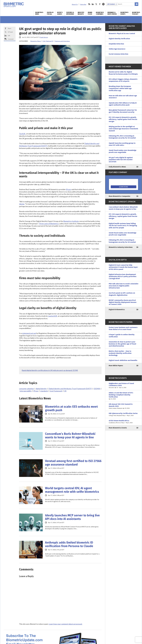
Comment (11, 39)
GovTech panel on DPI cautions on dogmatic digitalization (122, 294)
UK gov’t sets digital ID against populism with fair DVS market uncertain (121, 160)
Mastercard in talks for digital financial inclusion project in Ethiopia (123, 73)
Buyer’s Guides (60, 13)
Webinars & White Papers (112, 13)
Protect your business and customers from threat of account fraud (123, 328)
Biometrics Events (124, 13)
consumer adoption (27, 389)
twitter (96, 4)
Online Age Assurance (117, 49)
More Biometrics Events (118, 428)
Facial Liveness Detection (118, 54)
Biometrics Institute (71, 221)
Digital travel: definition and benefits (123, 360)
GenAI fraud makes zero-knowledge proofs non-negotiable (123, 151)
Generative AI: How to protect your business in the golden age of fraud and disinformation (122, 344)
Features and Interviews (62, 41)
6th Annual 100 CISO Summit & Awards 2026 (124, 406)
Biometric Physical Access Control (122, 34)
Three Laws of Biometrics (49, 224)
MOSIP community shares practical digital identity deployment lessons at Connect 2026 (123, 302)
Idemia (22, 204)
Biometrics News (39, 13)
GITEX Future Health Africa (124, 422)
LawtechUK (53, 316)
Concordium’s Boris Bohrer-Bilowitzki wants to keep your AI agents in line (70, 436)
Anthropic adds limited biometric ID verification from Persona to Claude (69, 544)
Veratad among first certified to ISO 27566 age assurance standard (73, 463)
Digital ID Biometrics (117, 310)
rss (89, 4)
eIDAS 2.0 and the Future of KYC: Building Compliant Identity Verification (124, 396)
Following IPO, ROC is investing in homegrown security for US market (122, 137)
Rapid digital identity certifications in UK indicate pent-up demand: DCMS (50, 370)
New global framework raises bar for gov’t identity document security (123, 111)
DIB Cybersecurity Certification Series (124, 414)
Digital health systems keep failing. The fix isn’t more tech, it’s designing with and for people (123, 226)
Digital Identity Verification (119, 39)
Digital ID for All (50, 13)
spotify (103, 4)
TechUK (22, 134)
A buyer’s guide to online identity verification (122, 336)
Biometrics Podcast (136, 13)
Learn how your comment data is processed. (66, 624)
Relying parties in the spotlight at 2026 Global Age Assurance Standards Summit (123, 129)
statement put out (29, 333)
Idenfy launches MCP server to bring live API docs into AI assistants (72, 517)
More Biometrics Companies (119, 196)
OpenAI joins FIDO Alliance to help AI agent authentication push (123, 104)
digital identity (41, 389)
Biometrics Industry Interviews (121, 247)
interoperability (26, 391)
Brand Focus (90, 13)
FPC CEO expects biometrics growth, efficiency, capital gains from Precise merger (123, 119)
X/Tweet (10, 32)
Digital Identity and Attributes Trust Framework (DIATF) (70, 389)
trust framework (56, 391)
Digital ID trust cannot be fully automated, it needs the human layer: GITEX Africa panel (123, 267)
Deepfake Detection (116, 44)
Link (9, 36)
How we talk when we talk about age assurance (123, 97)
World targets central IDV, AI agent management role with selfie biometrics (72, 490)
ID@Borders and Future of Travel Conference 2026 (124, 386)
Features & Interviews (70, 13)
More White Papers (116, 366)
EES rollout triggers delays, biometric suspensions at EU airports (123, 80)
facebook (100, 4)
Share (9, 28)
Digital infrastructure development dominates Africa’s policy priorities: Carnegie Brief (123, 277)
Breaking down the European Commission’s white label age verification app (120, 88)
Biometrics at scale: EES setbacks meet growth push (71, 408)
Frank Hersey (44, 37)
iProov (68, 189)
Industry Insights (81, 13)
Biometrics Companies (100, 13)
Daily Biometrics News (117, 167)
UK (65, 391)
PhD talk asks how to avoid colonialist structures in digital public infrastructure (124, 286)
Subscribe (83, 4)
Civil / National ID (48, 41)
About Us (75, 4)
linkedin (93, 4)
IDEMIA (97, 389)
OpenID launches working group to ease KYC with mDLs (122, 144)
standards (44, 391)
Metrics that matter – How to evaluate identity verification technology (120, 353)
